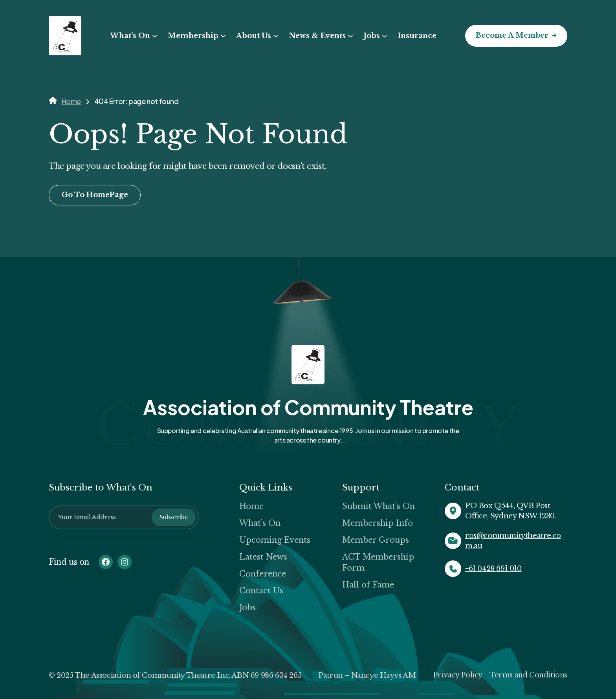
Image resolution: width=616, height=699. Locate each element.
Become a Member (511, 36)
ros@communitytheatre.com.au (513, 541)
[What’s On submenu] (154, 36)
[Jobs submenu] (383, 36)
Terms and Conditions (528, 675)
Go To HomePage (96, 195)
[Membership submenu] (222, 36)
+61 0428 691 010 (493, 569)
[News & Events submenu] (349, 36)
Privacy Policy (456, 675)
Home (71, 101)
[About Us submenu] (275, 36)
